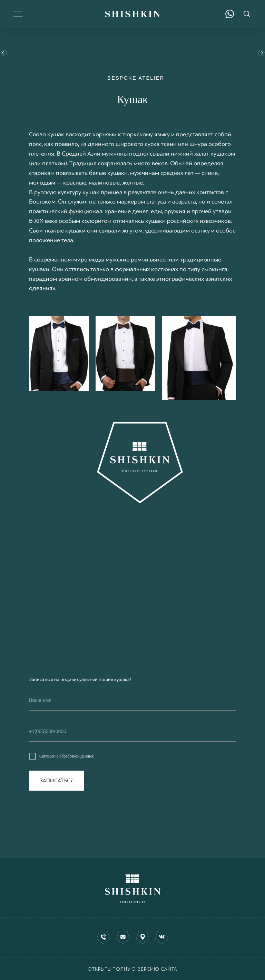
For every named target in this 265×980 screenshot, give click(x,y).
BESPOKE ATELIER (136, 78)
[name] (132, 701)
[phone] (132, 732)
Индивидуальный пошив (260, 53)
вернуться (5, 53)
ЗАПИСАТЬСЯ (57, 781)
